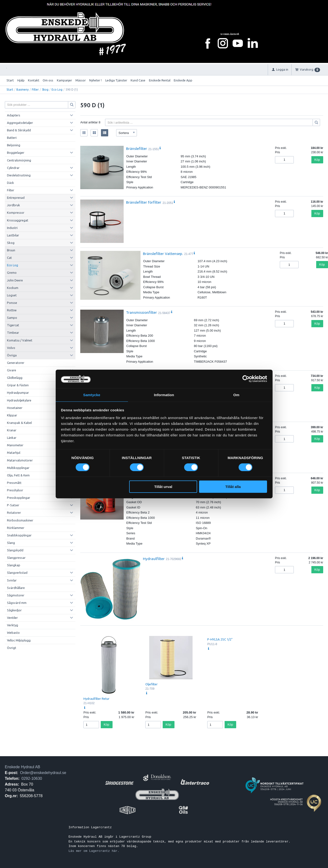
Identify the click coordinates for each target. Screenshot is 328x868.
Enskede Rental (160, 80)
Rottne (12, 310)
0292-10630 (32, 778)
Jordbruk (13, 205)
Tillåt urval (163, 487)
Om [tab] (236, 395)
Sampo (12, 318)
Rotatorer (14, 513)
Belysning (14, 145)
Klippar (12, 415)
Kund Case (138, 80)
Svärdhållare (16, 588)
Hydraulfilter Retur (96, 699)
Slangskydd (15, 550)
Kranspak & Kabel (19, 423)
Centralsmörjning (19, 160)
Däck (10, 183)
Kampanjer (64, 80)
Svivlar (12, 580)
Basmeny (23, 90)
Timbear (13, 333)
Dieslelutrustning (19, 175)
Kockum (13, 288)
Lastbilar (13, 235)
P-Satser (13, 505)
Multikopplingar (18, 468)
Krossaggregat (18, 220)
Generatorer (16, 363)
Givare (12, 370)
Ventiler (12, 618)
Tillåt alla (233, 487)
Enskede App (183, 80)
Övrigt (12, 648)
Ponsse (12, 303)
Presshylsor (15, 490)
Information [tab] (164, 395)
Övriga (12, 355)
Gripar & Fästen (18, 385)
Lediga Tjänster (116, 80)
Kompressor (16, 213)
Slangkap (14, 565)
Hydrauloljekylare (19, 400)
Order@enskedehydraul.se (43, 773)
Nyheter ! (95, 80)
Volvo (11, 348)
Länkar (12, 438)
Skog (45, 90)
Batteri (12, 138)
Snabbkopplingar (19, 535)
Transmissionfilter (141, 312)
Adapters (14, 115)
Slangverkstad (17, 573)
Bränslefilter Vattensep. (163, 254)
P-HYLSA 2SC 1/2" (220, 639)
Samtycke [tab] (92, 395)
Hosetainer (15, 408)
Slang (11, 543)
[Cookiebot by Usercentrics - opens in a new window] (246, 379)
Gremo (12, 273)
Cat (9, 258)
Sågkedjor (14, 610)
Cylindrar (13, 168)
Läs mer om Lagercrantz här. (94, 851)
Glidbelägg (15, 378)
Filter (35, 90)
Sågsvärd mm (17, 603)
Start (10, 80)
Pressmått (14, 483)
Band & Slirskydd (19, 130)
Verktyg (13, 625)
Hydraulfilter (154, 559)
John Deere (15, 280)
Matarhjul (14, 453)
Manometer (15, 445)
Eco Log (57, 90)
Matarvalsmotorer (20, 460)
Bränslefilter (137, 148)
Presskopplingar (19, 498)
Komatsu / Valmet (20, 340)
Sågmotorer (16, 595)
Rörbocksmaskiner (20, 520)
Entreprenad (16, 198)
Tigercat (13, 325)
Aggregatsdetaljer (20, 123)
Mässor (81, 80)
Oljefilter (151, 684)
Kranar (12, 430)
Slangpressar (16, 558)
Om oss (48, 80)
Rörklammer (16, 528)
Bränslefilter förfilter (144, 202)
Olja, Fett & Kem (18, 475)
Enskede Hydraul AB (23, 767)
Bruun (11, 250)
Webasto (13, 633)
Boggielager (16, 153)
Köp (317, 160)
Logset (12, 295)
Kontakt (34, 80)
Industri (12, 228)
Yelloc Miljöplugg (19, 640)
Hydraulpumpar (18, 393)
